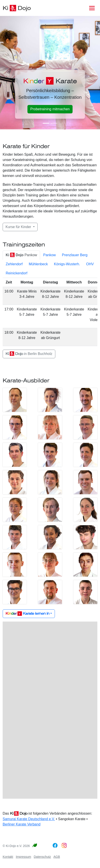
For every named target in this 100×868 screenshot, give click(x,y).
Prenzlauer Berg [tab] (75, 255)
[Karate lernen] (54, 123)
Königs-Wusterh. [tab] (67, 264)
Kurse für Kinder (19, 227)
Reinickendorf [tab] (17, 273)
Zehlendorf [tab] (14, 264)
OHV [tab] (90, 264)
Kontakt (8, 857)
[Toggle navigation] (92, 8)
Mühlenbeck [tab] (38, 264)
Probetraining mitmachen (50, 109)
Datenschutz (42, 857)
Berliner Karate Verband (22, 824)
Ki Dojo (17, 8)
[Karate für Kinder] (46, 123)
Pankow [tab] (21, 255)
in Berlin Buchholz (29, 354)
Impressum (23, 857)
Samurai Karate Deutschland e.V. (29, 819)
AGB (57, 857)
